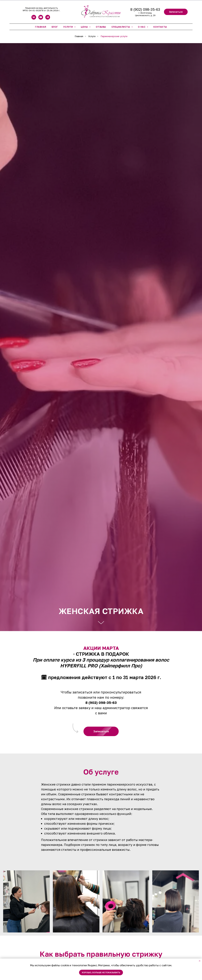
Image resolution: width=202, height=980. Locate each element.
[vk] (34, 19)
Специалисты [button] (121, 27)
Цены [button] (85, 27)
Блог (55, 27)
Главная (41, 27)
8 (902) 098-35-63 (145, 9)
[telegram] (48, 19)
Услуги (92, 36)
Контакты (160, 27)
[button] (176, 12)
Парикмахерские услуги (114, 36)
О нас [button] (142, 27)
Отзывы (101, 27)
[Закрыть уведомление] (200, 961)
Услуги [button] (68, 27)
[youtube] (41, 19)
